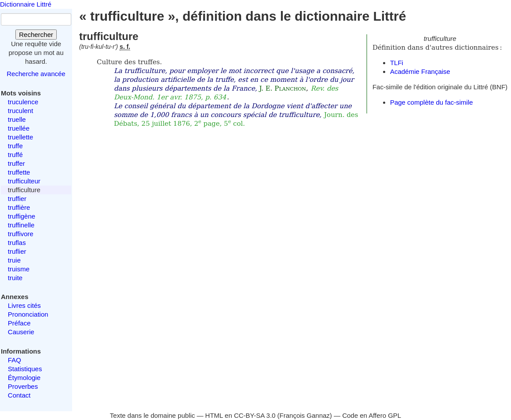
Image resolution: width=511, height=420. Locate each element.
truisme (19, 269)
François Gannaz (305, 415)
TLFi (397, 63)
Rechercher (36, 35)
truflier (17, 251)
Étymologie (24, 378)
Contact (19, 395)
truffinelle (21, 225)
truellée (19, 128)
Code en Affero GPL (372, 415)
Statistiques (25, 369)
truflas (17, 243)
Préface (19, 323)
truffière (19, 207)
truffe (15, 146)
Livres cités (24, 305)
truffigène (22, 216)
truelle (17, 119)
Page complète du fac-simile (431, 102)
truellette (21, 137)
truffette (19, 172)
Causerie (21, 332)
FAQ (15, 360)
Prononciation (28, 314)
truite (15, 278)
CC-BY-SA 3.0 (255, 415)
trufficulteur (24, 181)
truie (14, 260)
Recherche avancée (36, 74)
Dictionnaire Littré (26, 4)
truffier (17, 199)
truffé (15, 155)
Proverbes (23, 386)
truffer (16, 163)
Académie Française (420, 71)
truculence (23, 102)
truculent (21, 111)
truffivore (21, 234)
